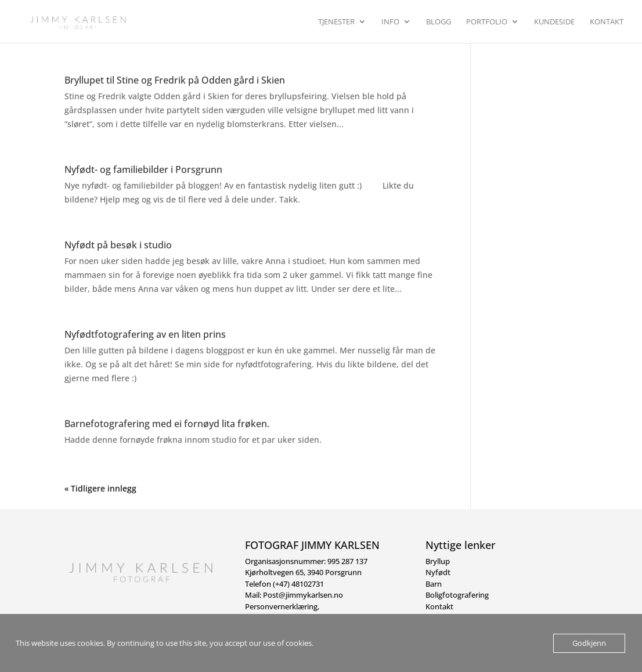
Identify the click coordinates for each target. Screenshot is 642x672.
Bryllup (438, 561)
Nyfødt (438, 572)
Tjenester (336, 22)
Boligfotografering (457, 595)
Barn (434, 584)
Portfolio (487, 22)
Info (390, 22)
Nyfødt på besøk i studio (118, 245)
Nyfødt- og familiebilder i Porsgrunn (143, 169)
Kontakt (607, 22)
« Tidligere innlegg (100, 488)
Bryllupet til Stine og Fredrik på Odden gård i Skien (175, 80)
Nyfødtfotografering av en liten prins (145, 334)
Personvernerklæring (281, 606)
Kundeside (554, 22)
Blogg (439, 22)
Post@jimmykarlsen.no (303, 595)
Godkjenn (589, 643)
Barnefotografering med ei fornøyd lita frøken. (167, 424)
